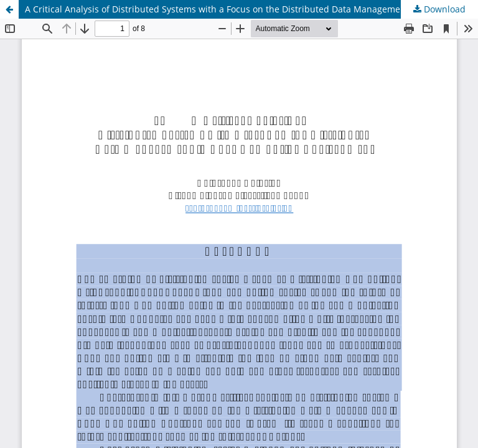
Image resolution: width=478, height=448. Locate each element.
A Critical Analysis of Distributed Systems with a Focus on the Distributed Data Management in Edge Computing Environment (251, 9)
